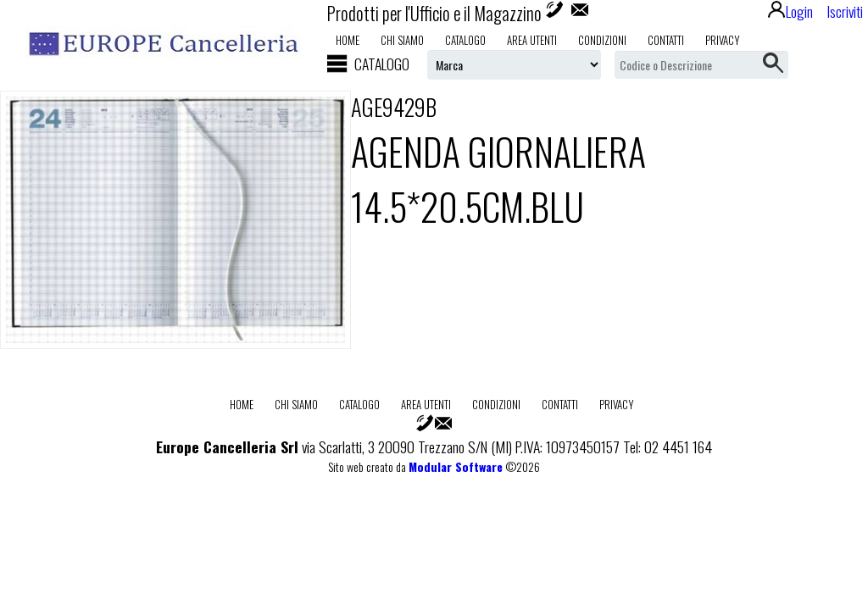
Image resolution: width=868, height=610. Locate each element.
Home (348, 40)
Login (790, 11)
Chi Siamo (402, 40)
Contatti (666, 40)
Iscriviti (845, 11)
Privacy (723, 40)
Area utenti (532, 40)
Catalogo (465, 40)
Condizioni (602, 40)
